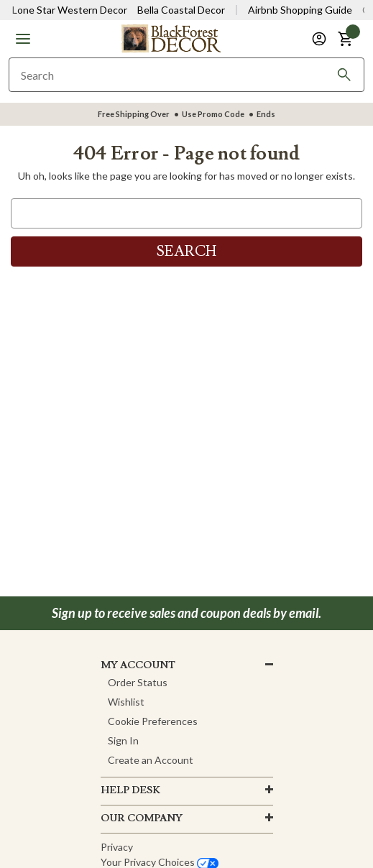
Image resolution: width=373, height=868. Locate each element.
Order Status (138, 682)
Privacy (117, 847)
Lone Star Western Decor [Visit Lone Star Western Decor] (70, 10)
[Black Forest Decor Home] (171, 38)
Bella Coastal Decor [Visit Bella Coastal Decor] (181, 10)
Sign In (123, 740)
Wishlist (126, 702)
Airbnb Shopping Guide (300, 10)
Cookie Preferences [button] (153, 721)
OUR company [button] (142, 818)
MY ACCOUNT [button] (138, 665)
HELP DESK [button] (130, 790)
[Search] (344, 75)
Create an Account (151, 760)
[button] (23, 39)
